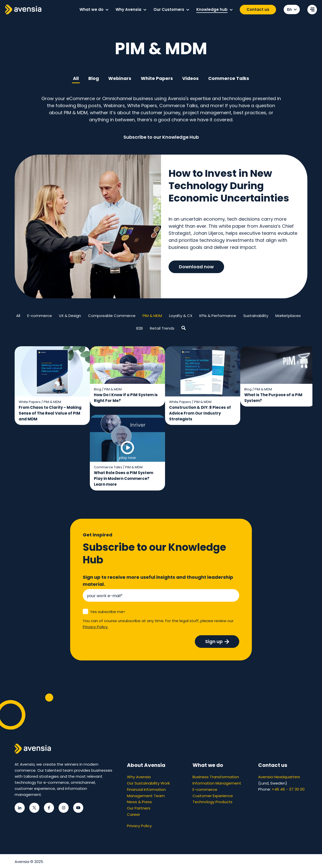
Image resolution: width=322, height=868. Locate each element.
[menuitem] (94, 10)
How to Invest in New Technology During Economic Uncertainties (230, 186)
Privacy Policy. (96, 627)
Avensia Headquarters (279, 777)
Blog (93, 78)
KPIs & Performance (218, 316)
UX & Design (70, 316)
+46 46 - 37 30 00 (288, 789)
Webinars (120, 78)
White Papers (157, 78)
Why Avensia (139, 777)
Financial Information (146, 789)
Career (133, 813)
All (75, 78)
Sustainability (256, 316)
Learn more (131, 485)
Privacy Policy (139, 824)
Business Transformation (216, 777)
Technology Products (212, 801)
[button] (107, 10)
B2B (140, 328)
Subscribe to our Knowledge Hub (161, 137)
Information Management (217, 783)
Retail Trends (162, 328)
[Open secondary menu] (312, 10)
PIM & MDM (153, 316)
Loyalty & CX (181, 316)
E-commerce (40, 316)
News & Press (139, 801)
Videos (191, 78)
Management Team (146, 795)
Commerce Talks (229, 78)
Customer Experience (213, 795)
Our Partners (139, 807)
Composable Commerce (112, 316)
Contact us (258, 9)
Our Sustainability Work (148, 783)
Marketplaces (288, 316)
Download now (196, 268)
